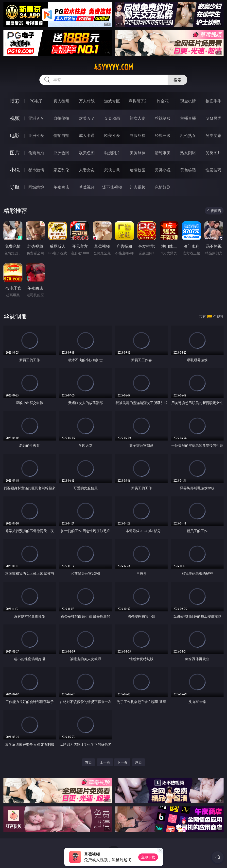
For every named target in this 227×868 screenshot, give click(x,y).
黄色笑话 (188, 170)
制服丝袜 (138, 135)
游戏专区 (112, 101)
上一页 (105, 762)
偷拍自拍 (61, 135)
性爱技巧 (213, 170)
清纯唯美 (163, 153)
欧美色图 (87, 153)
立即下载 (148, 857)
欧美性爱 (112, 135)
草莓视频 (87, 187)
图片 (15, 153)
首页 (88, 762)
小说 (15, 170)
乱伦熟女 (188, 135)
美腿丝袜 (138, 153)
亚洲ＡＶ (36, 118)
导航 (15, 187)
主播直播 (188, 118)
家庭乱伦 (61, 170)
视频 (15, 118)
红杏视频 (138, 187)
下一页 (122, 762)
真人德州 (61, 101)
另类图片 (213, 153)
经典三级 (163, 135)
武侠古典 (112, 170)
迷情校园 (138, 170)
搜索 (177, 80)
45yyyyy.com (113, 67)
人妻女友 (87, 170)
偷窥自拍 (36, 153)
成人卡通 (87, 135)
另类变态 (213, 135)
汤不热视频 (112, 187)
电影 (15, 135)
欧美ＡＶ (87, 118)
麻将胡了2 (137, 101)
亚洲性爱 (36, 135)
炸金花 (163, 101)
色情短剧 (163, 187)
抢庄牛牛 (213, 101)
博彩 (15, 101)
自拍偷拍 (61, 118)
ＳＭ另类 (213, 118)
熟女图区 (188, 153)
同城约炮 (36, 187)
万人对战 (87, 101)
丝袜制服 (163, 118)
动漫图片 (112, 153)
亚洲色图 (61, 153)
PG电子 (36, 101)
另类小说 (163, 170)
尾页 (139, 762)
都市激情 (36, 170)
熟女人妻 (138, 118)
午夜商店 (61, 187)
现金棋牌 (188, 101)
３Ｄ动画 (112, 118)
